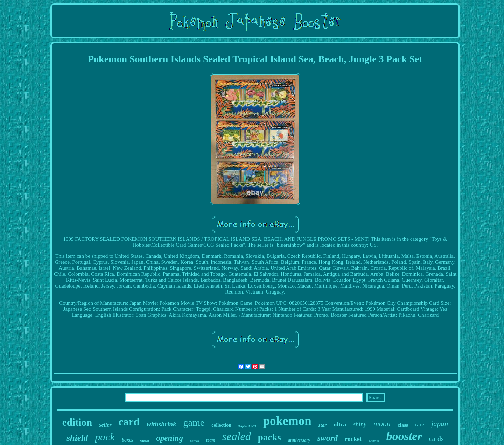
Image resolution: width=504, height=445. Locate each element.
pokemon (287, 421)
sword (327, 438)
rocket (353, 439)
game (194, 422)
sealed (237, 436)
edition (77, 422)
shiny (360, 424)
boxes (128, 440)
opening (170, 438)
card (129, 422)
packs (269, 437)
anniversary (299, 440)
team (211, 440)
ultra (340, 425)
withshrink (162, 424)
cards (436, 439)
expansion (247, 425)
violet (145, 441)
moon (382, 423)
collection (221, 425)
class (403, 425)
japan (440, 424)
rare (420, 425)
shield (77, 438)
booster (404, 436)
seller (105, 425)
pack (105, 437)
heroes (195, 441)
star (323, 425)
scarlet (374, 441)
